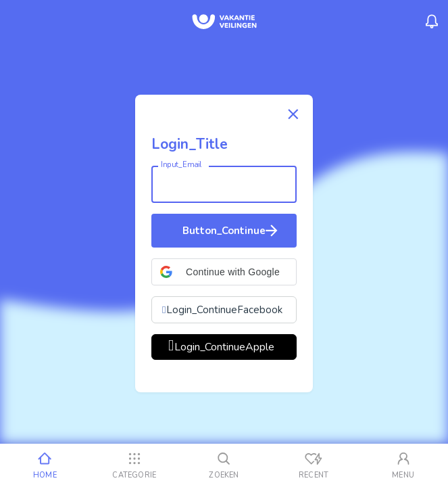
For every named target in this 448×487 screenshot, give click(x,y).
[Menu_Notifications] (432, 22)
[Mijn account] (403, 465)
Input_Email (181, 165)
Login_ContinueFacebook (224, 310)
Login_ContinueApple (224, 347)
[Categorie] (135, 465)
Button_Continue (231, 231)
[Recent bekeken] (314, 465)
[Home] (45, 465)
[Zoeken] (224, 465)
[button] (224, 272)
